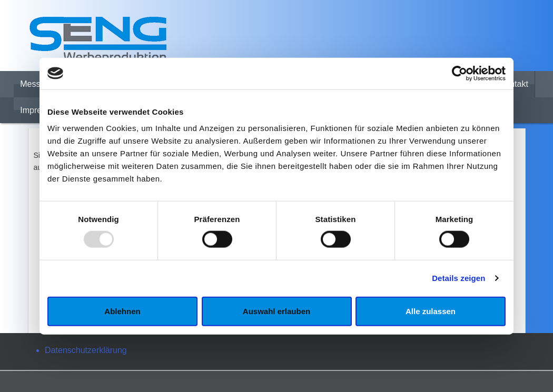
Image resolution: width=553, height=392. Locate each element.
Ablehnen (122, 311)
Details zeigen (458, 278)
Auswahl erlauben (276, 311)
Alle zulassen (431, 311)
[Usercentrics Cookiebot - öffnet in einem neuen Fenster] (460, 73)
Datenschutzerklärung (86, 350)
